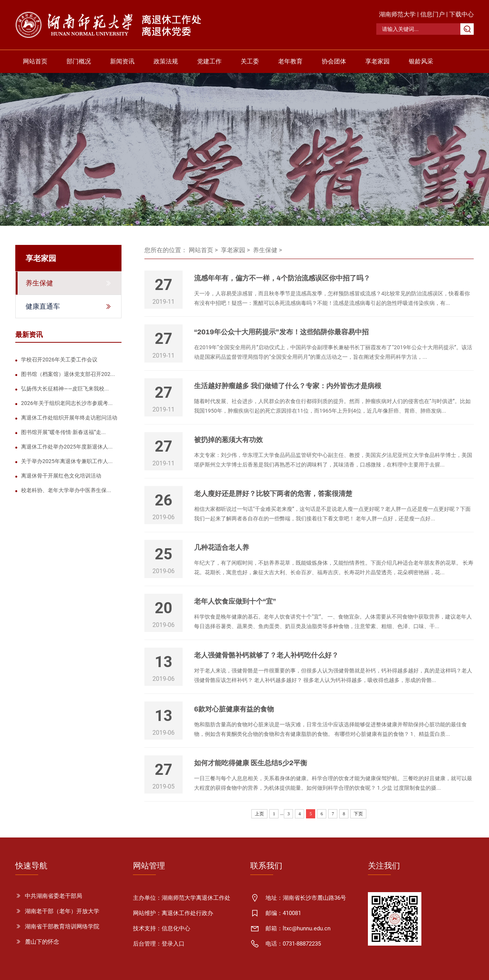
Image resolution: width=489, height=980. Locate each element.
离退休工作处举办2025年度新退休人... (67, 447)
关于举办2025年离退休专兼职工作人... (67, 461)
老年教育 (290, 61)
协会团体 (334, 61)
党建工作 (209, 61)
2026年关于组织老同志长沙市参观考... (67, 403)
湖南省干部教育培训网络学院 (62, 927)
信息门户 (432, 14)
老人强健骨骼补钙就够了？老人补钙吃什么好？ (266, 655)
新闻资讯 (122, 61)
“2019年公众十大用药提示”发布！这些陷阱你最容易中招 (281, 332)
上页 (259, 814)
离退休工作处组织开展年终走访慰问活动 (69, 418)
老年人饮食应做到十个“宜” (235, 601)
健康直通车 (43, 306)
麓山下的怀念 (42, 942)
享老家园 (377, 61)
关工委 (250, 61)
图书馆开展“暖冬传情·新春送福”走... (63, 432)
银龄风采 (421, 61)
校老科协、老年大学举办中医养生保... (66, 490)
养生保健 (265, 250)
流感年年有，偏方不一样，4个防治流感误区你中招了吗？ (282, 278)
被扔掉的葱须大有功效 (228, 440)
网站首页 (35, 61)
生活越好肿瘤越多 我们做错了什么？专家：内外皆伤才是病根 (288, 386)
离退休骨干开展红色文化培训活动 (61, 476)
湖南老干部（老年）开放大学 (62, 911)
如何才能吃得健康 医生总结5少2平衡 (251, 763)
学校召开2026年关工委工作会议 (59, 360)
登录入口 (173, 944)
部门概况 (79, 61)
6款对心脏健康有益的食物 (234, 709)
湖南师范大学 (397, 14)
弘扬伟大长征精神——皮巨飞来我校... (65, 389)
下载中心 (461, 14)
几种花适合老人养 (222, 548)
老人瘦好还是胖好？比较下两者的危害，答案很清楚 (273, 494)
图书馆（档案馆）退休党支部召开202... (68, 374)
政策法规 (166, 61)
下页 (358, 814)
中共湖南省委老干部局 (53, 896)
